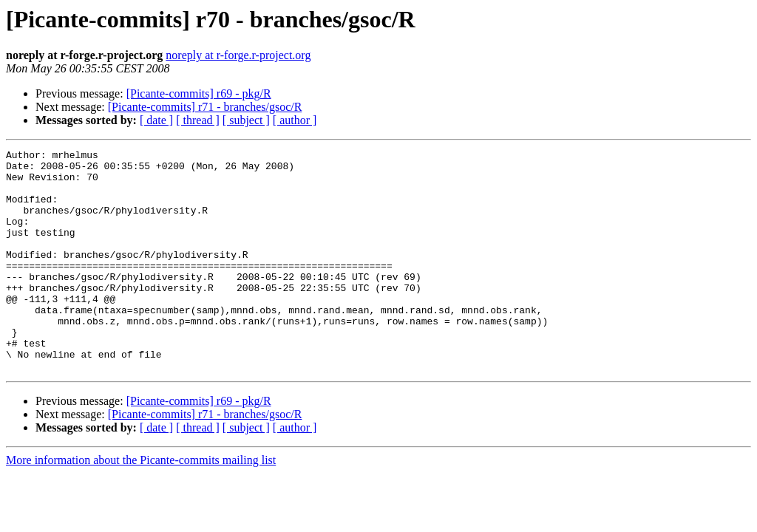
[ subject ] (246, 120)
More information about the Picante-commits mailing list (141, 504)
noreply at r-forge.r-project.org (238, 55)
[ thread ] (198, 120)
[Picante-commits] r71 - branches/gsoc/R (205, 107)
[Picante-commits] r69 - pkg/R (199, 93)
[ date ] (156, 120)
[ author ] (295, 120)
